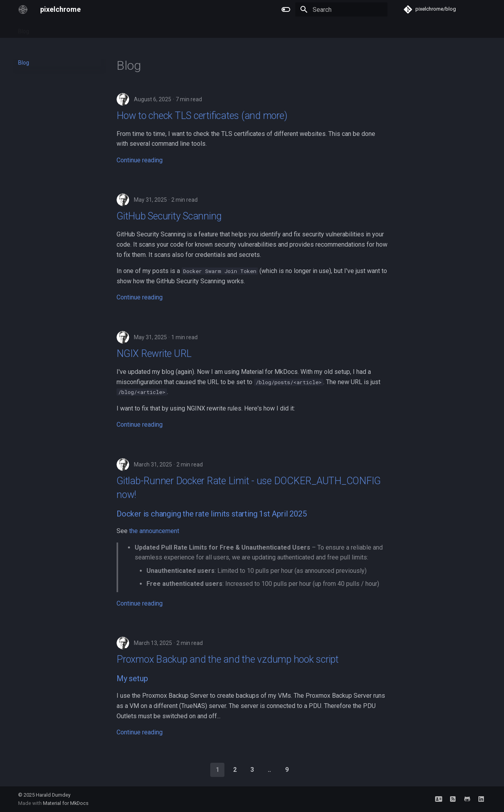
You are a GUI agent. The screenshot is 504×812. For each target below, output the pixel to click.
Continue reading (140, 160)
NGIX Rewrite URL (154, 354)
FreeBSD (71, 29)
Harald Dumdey (53, 795)
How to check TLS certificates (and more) (202, 116)
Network (102, 29)
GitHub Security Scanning (169, 216)
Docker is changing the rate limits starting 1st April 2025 (211, 514)
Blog (24, 29)
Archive (131, 29)
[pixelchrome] (23, 9)
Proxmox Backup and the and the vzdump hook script (228, 659)
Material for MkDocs (66, 803)
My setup (132, 678)
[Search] (341, 9)
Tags (45, 29)
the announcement (154, 531)
